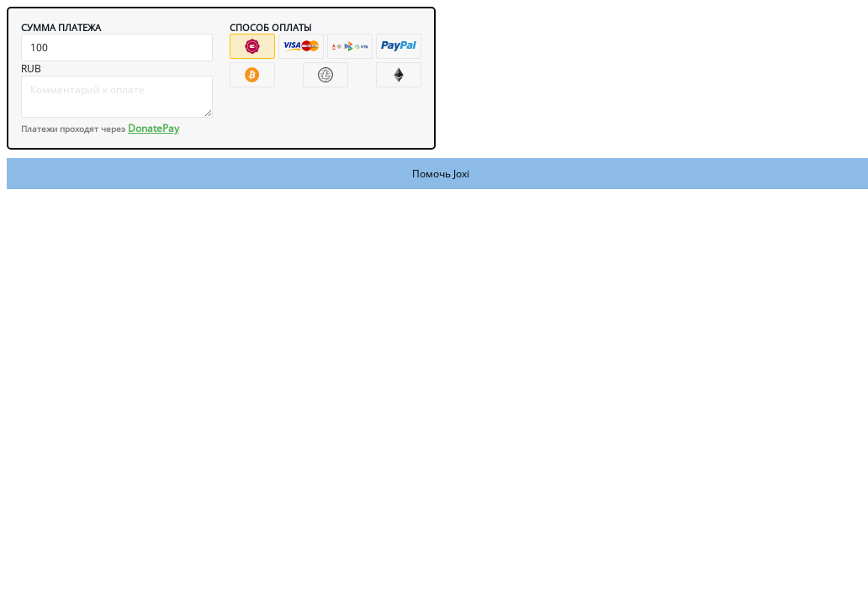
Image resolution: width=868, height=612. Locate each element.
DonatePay (153, 128)
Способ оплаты (270, 27)
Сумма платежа (61, 27)
